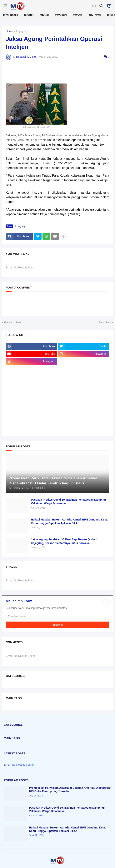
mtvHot (29, 15)
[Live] (109, 6)
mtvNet (44, 15)
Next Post (105, 322)
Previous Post (12, 322)
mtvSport (61, 15)
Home (9, 31)
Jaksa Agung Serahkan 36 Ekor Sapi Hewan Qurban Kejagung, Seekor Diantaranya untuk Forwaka (64, 541)
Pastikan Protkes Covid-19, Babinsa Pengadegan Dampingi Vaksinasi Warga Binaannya (69, 501)
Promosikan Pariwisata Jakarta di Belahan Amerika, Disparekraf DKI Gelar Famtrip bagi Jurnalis (70, 790)
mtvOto (78, 15)
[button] (5, 6)
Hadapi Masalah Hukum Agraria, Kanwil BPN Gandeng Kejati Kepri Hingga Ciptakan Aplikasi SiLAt (70, 521)
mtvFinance (11, 15)
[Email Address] (57, 616)
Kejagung (22, 31)
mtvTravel (95, 15)
